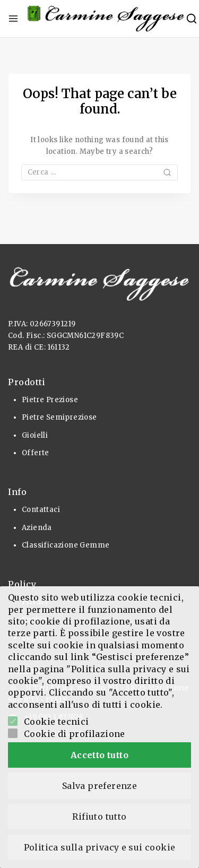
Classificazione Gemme (66, 545)
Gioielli (35, 435)
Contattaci (41, 510)
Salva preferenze (99, 786)
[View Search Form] (192, 19)
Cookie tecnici (57, 722)
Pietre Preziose (50, 400)
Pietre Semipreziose (59, 417)
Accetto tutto (99, 755)
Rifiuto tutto (99, 817)
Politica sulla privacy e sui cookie (100, 847)
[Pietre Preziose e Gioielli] (106, 19)
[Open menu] (13, 19)
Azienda (37, 528)
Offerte (36, 453)
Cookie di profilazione (75, 734)
